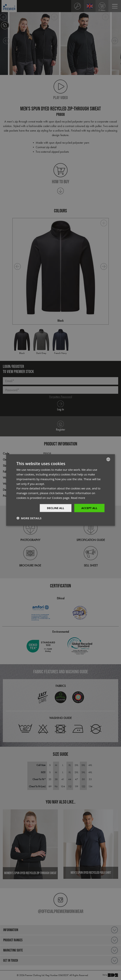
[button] (29, 518)
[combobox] (108, 459)
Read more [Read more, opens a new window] (78, 498)
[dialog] (60, 490)
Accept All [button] (89, 508)
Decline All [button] (55, 508)
